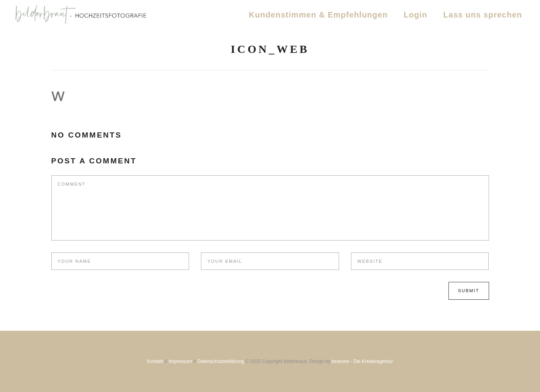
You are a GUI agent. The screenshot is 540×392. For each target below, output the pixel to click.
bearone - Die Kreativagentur (362, 361)
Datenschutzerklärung (221, 361)
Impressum (180, 361)
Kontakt (155, 361)
